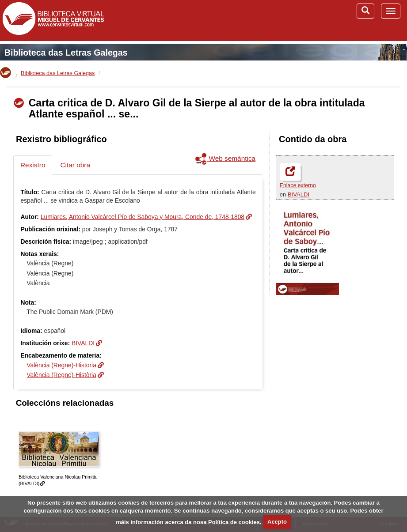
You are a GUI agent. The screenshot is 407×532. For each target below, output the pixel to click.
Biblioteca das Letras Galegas (66, 53)
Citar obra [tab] (75, 165)
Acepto (277, 522)
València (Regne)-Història (61, 375)
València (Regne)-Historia (61, 365)
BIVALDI (299, 194)
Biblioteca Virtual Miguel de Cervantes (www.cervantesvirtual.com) (53, 20)
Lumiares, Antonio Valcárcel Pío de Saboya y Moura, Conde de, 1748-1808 (143, 217)
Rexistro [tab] (33, 165)
